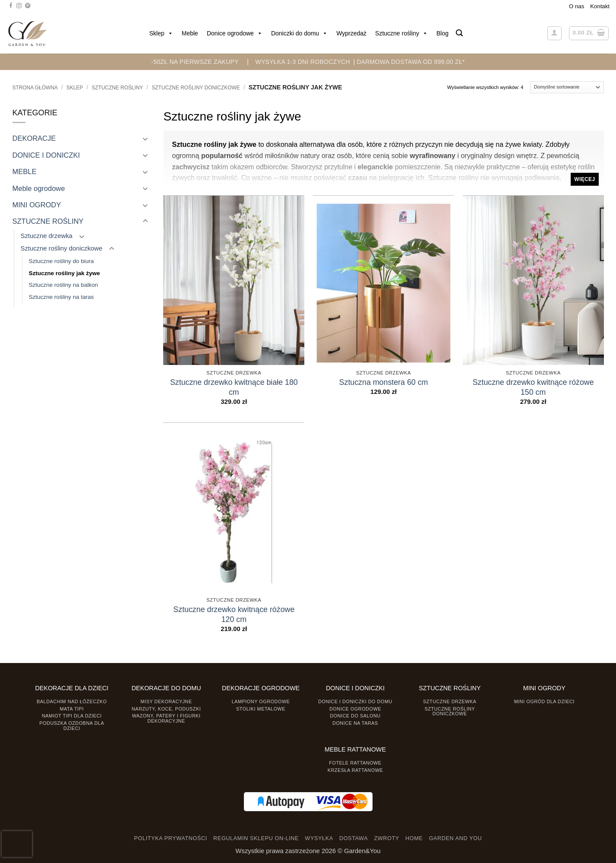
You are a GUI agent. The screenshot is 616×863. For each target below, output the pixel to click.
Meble (190, 33)
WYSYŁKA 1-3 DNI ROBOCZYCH (302, 62)
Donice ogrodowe (235, 33)
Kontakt (600, 6)
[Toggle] (145, 138)
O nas (577, 6)
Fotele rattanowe (355, 763)
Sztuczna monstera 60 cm (384, 382)
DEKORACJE (34, 138)
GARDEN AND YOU (456, 838)
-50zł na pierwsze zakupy (195, 62)
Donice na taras (355, 723)
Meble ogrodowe (39, 188)
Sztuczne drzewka (47, 236)
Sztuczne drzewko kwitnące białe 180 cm (234, 387)
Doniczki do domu (299, 33)
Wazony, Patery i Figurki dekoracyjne (166, 718)
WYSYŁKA (319, 838)
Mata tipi (72, 709)
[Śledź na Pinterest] (28, 6)
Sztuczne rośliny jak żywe (65, 273)
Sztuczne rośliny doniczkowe (196, 88)
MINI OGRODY (37, 205)
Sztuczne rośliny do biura (62, 261)
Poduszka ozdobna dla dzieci (72, 725)
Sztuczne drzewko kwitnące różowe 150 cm (533, 387)
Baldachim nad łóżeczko (72, 701)
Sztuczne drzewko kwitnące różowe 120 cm (234, 614)
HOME (414, 838)
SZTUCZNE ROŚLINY (117, 88)
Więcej (584, 179)
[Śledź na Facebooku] (11, 6)
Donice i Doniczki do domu (355, 701)
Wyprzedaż (351, 33)
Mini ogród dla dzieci (544, 701)
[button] (459, 33)
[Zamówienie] (567, 87)
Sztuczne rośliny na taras (62, 297)
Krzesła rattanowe (355, 770)
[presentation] (17, 844)
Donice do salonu (355, 716)
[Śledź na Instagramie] (19, 6)
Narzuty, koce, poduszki (166, 709)
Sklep (161, 33)
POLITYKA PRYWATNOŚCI (171, 838)
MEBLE (25, 171)
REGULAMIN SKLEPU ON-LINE (256, 838)
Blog (442, 33)
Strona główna (35, 88)
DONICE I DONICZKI (46, 155)
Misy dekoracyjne (166, 701)
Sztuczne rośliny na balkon (64, 285)
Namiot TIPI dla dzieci (72, 716)
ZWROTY (386, 838)
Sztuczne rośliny (401, 33)
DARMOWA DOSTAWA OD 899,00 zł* (411, 62)
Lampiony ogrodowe (261, 701)
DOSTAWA (354, 838)
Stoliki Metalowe (261, 709)
